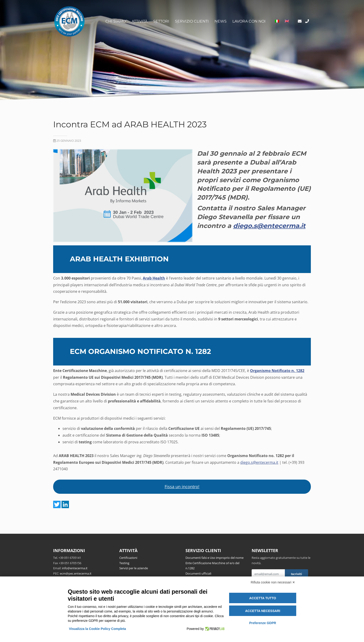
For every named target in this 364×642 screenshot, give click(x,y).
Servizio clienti (192, 21)
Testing (124, 563)
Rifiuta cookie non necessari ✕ (273, 582)
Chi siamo (116, 21)
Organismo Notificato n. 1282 (277, 371)
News (221, 21)
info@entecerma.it (75, 568)
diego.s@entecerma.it (259, 462)
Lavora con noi (249, 21)
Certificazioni (128, 558)
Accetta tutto (263, 598)
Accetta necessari (263, 611)
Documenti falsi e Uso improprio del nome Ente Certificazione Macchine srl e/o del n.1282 (214, 563)
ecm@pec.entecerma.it (76, 573)
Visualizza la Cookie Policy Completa (97, 629)
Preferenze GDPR (263, 623)
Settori (161, 21)
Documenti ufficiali (198, 573)
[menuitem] (277, 21)
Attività (140, 21)
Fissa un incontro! (182, 487)
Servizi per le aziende (134, 568)
